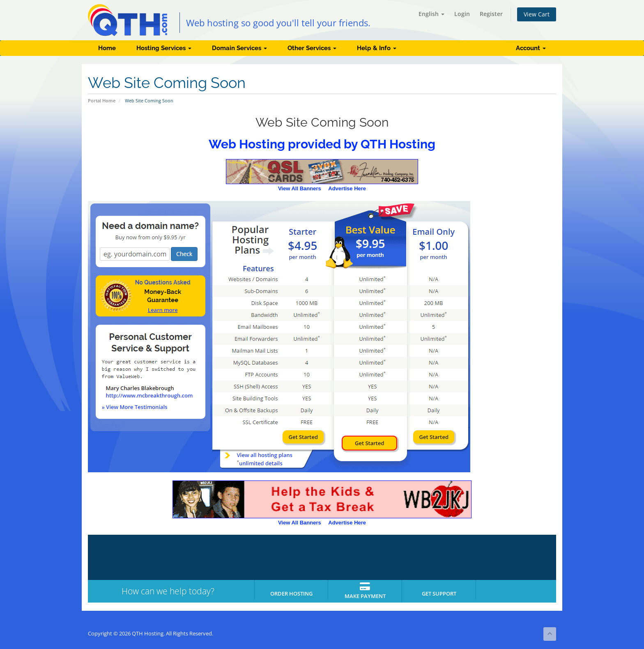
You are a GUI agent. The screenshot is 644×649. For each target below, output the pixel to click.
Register (491, 14)
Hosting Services (164, 48)
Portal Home (102, 100)
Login (462, 14)
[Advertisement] (523, 335)
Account (531, 48)
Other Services (312, 48)
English (431, 14)
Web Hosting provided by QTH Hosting (322, 144)
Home (107, 48)
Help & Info (377, 48)
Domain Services (239, 48)
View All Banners (300, 188)
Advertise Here (347, 188)
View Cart (537, 14)
